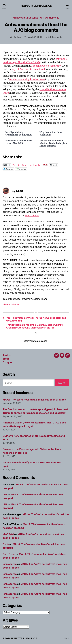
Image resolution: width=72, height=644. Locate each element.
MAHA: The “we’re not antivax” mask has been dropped (34, 400)
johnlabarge (10, 564)
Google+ (8, 362)
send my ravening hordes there (27, 79)
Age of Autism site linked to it (29, 69)
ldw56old (8, 534)
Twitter (7, 355)
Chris (6, 544)
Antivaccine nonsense (26, 18)
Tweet (16, 165)
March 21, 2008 (35, 37)
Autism (44, 18)
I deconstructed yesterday (46, 66)
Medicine (54, 18)
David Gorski (32, 215)
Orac (19, 37)
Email (6, 359)
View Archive (11, 304)
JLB (5, 494)
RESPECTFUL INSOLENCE (36, 6)
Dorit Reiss (9, 554)
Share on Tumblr (32, 165)
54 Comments (55, 37)
